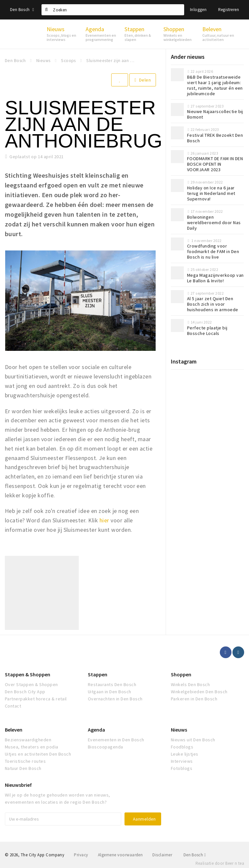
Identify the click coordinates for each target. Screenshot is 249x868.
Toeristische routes (25, 761)
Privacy (81, 855)
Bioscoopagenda (106, 747)
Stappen (98, 674)
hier (104, 520)
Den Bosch (22, 10)
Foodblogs (182, 747)
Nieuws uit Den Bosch (193, 740)
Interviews (182, 761)
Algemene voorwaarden (120, 855)
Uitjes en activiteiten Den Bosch (38, 754)
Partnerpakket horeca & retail (36, 699)
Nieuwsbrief (18, 785)
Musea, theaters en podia (32, 747)
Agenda (96, 730)
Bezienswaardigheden (28, 740)
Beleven (14, 730)
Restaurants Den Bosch (112, 684)
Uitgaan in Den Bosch (110, 692)
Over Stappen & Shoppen (31, 684)
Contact (13, 706)
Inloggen (198, 10)
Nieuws (179, 730)
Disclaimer (162, 855)
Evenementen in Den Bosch (116, 740)
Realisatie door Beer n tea (220, 863)
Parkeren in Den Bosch (194, 699)
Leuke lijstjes (185, 754)
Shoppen (181, 674)
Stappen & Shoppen (28, 674)
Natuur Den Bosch (23, 768)
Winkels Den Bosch (190, 684)
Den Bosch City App (25, 692)
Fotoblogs (182, 768)
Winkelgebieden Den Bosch (199, 692)
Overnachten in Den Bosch (115, 699)
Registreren (229, 10)
